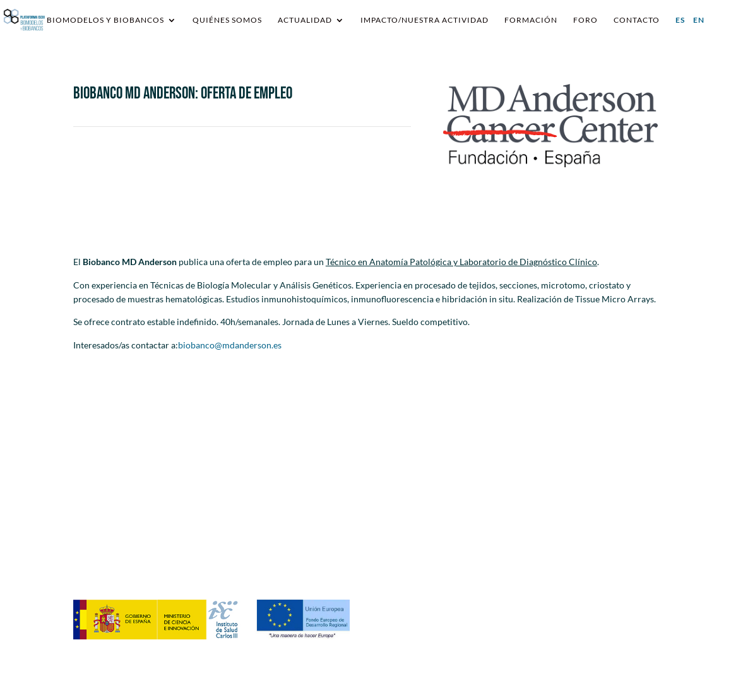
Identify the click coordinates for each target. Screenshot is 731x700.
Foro (585, 20)
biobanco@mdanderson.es (230, 345)
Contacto (637, 20)
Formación (531, 20)
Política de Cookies (574, 563)
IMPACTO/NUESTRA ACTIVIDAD (425, 20)
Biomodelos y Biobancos (105, 20)
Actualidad (305, 20)
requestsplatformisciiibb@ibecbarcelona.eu (313, 531)
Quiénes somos (227, 20)
